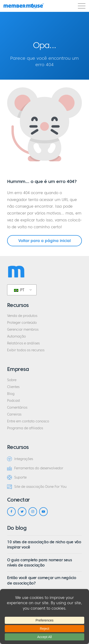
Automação (16, 336)
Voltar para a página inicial (44, 241)
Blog (11, 394)
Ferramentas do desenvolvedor (35, 468)
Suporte (17, 477)
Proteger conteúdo (22, 323)
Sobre (12, 380)
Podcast (14, 401)
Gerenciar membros (23, 330)
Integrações (20, 459)
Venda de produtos (22, 316)
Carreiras (14, 414)
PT (19, 290)
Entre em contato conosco (28, 421)
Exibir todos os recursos (26, 350)
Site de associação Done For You (37, 487)
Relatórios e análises (23, 343)
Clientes (13, 387)
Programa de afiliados (25, 428)
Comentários (17, 408)
